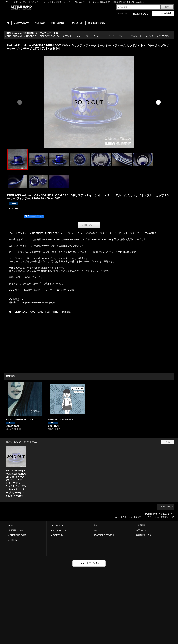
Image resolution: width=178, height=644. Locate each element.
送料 (95, 525)
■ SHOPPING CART (17, 535)
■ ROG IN (123, 14)
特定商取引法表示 (144, 535)
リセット (169, 442)
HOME (11, 525)
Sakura (97, 530)
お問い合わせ (89, 225)
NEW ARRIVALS (58, 525)
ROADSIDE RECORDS (104, 535)
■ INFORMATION (58, 530)
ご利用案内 (141, 525)
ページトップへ (167, 507)
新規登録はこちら (140, 14)
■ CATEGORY (57, 535)
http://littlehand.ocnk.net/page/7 (39, 303)
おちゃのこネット (165, 514)
